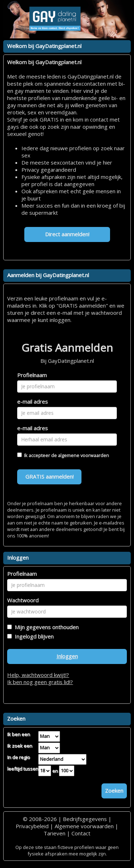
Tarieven (54, 833)
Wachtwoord (23, 600)
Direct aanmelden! (67, 234)
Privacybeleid (32, 826)
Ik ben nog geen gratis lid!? (40, 682)
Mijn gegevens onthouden (45, 627)
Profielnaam (32, 375)
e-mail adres (33, 402)
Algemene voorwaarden (84, 826)
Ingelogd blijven (33, 636)
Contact (81, 833)
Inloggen (67, 656)
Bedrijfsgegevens (85, 819)
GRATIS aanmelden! (49, 476)
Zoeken (114, 791)
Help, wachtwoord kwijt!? (38, 675)
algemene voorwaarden (83, 455)
